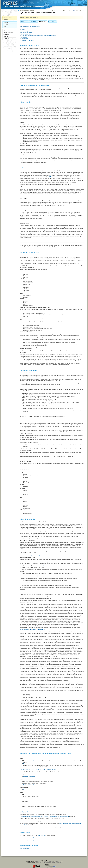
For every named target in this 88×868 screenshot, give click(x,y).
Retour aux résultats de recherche (26, 11)
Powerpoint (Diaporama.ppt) (26, 848)
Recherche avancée (8, 17)
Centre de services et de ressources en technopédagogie (48, 863)
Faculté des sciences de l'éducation (51, 862)
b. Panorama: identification (27, 33)
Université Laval (39, 862)
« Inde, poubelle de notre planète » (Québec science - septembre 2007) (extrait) (38, 769)
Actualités (6, 23)
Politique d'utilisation (8, 32)
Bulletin (6, 25)
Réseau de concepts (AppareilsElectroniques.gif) (31, 555)
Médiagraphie (24, 37)
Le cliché (23, 30)
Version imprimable (58, 11)
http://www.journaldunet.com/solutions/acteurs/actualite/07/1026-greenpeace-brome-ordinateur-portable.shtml (44, 816)
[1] (20, 245)
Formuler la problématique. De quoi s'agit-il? (31, 26)
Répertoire (6, 19)
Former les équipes (28, 764)
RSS (5, 27)
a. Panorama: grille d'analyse (28, 31)
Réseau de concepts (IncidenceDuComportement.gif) (32, 630)
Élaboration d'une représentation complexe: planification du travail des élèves (38, 36)
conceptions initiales (35, 761)
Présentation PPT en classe (27, 40)
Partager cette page (69, 11)
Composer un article (28, 790)
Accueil (5, 15)
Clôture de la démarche (26, 34)
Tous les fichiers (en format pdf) (27, 840)
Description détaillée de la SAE (28, 25)
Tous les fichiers (25, 39)
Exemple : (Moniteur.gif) (29, 785)
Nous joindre (6, 39)
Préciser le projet (25, 28)
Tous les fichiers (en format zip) (27, 838)
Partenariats (6, 36)
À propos (6, 30)
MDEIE (61, 862)
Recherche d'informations (29, 777)
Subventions (6, 34)
